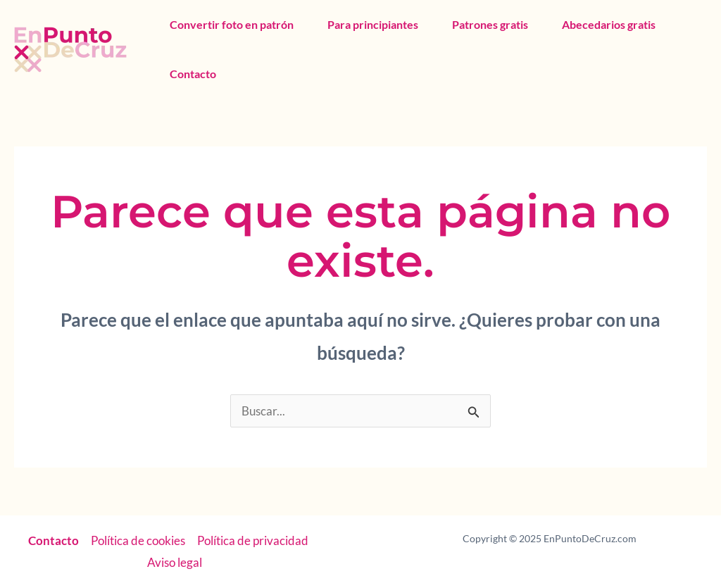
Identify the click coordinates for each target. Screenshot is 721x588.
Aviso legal (175, 562)
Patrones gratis (490, 24)
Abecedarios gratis (609, 24)
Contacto (193, 74)
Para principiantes (373, 24)
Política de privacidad (253, 540)
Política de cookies (138, 540)
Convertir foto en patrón (232, 24)
